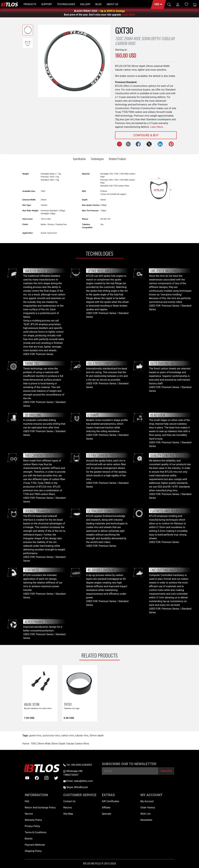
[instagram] (46, 778)
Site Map (68, 814)
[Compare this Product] (128, 144)
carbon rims (68, 736)
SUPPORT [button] (47, 4)
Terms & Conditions (36, 832)
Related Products (117, 159)
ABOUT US (112, 4)
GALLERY (85, 4)
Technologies (97, 159)
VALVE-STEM (32, 704)
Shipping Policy (33, 851)
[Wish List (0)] (186, 4)
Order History (148, 808)
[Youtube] (27, 778)
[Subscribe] (166, 771)
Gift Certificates (110, 801)
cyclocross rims (51, 736)
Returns (68, 808)
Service (29, 814)
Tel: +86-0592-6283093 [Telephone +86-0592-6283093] (78, 765)
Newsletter (146, 820)
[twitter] (56, 778)
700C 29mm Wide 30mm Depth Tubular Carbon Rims (60, 744)
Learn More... (157, 127)
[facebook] (37, 778)
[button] (158, 5)
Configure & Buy (146, 135)
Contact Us (69, 801)
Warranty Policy (33, 820)
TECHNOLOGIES (66, 4)
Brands (29, 839)
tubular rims (82, 736)
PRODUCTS (30, 4)
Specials (106, 814)
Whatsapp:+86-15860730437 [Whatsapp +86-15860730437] (73, 773)
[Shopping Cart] (195, 5)
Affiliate (106, 808)
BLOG (98, 4)
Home (26, 744)
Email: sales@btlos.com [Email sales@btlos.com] (78, 781)
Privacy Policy (32, 826)
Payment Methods (35, 845)
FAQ (27, 801)
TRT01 (68, 704)
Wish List (145, 814)
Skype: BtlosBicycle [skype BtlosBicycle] (75, 787)
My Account (147, 801)
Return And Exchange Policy (40, 808)
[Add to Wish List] (119, 144)
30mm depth (97, 736)
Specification (79, 159)
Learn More (129, 15)
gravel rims (35, 736)
